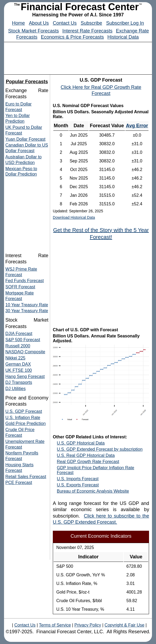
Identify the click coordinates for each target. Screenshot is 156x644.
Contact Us (65, 23)
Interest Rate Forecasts (87, 31)
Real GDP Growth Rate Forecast (88, 462)
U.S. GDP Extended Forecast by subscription (100, 449)
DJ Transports (19, 382)
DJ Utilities (16, 389)
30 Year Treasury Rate (27, 311)
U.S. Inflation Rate (23, 418)
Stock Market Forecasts (33, 31)
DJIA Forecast (19, 334)
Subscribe (91, 23)
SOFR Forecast (20, 287)
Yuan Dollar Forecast (25, 139)
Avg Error (137, 126)
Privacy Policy (88, 625)
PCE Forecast (19, 483)
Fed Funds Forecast (25, 281)
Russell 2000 (18, 346)
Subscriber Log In (125, 23)
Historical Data (123, 37)
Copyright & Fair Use (125, 625)
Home (18, 23)
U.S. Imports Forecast (78, 479)
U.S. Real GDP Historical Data (86, 455)
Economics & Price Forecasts (72, 37)
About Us (39, 23)
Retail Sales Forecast (26, 477)
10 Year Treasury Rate (27, 305)
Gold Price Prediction (25, 423)
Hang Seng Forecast (25, 376)
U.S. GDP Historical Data (81, 443)
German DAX (18, 364)
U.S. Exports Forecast (78, 485)
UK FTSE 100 (19, 370)
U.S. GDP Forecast (24, 411)
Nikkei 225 (15, 358)
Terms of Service (55, 625)
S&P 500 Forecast (23, 340)
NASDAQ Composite (25, 352)
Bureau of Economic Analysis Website (93, 491)
